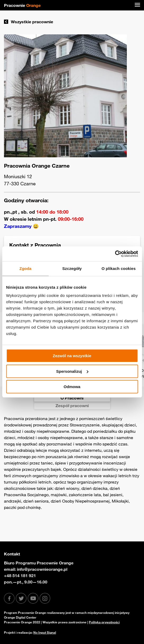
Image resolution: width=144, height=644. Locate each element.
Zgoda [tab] (25, 268)
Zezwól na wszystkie (72, 356)
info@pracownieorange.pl (42, 569)
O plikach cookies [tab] (119, 268)
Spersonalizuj (72, 371)
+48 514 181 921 (20, 576)
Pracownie (22, 5)
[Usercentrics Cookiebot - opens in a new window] (115, 254)
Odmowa (72, 387)
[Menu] (137, 5)
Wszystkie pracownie (29, 22)
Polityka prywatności (104, 622)
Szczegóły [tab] (72, 268)
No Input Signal (45, 632)
